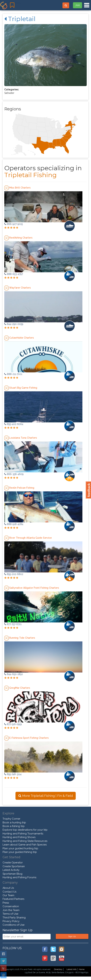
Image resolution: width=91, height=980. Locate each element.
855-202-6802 (14, 574)
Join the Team (11, 910)
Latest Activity (11, 870)
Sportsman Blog (12, 874)
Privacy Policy (11, 921)
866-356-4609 (14, 474)
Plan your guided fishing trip (20, 852)
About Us (8, 888)
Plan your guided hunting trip (20, 848)
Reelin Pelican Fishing (22, 488)
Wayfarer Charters (20, 288)
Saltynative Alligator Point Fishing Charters (34, 588)
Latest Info (71, 969)
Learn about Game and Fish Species (25, 845)
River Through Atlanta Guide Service (31, 538)
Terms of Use (10, 914)
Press (6, 903)
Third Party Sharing (14, 918)
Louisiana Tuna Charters (23, 438)
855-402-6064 (14, 424)
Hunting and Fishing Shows (19, 837)
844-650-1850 (14, 674)
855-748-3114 (13, 774)
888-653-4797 (14, 274)
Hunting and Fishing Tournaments (23, 834)
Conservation (11, 906)
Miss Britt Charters (20, 188)
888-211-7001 (13, 374)
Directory (58, 969)
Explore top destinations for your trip (25, 830)
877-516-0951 (13, 724)
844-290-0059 (14, 324)
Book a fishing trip (14, 826)
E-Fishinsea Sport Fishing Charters (29, 738)
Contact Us (9, 892)
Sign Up (72, 936)
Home (82, 969)
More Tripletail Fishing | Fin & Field (46, 796)
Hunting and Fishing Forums (19, 877)
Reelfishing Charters (21, 238)
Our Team (8, 895)
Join (77, 5)
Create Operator (13, 863)
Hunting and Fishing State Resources (25, 841)
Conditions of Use (14, 925)
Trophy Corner (11, 819)
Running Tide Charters (22, 638)
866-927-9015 (14, 224)
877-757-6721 (13, 624)
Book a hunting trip (14, 823)
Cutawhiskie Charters (22, 338)
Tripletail (20, 19)
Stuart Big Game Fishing (23, 388)
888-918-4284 (14, 524)
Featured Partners (13, 899)
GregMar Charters (20, 688)
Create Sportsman (14, 866)
